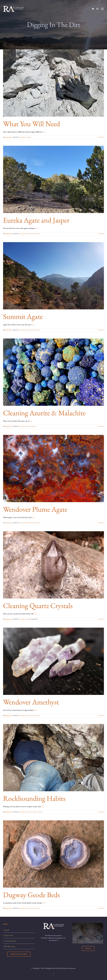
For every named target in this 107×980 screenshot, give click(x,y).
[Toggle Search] (97, 9)
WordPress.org (10, 946)
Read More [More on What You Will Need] (101, 137)
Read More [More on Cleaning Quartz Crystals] (101, 619)
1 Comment (28, 137)
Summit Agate (23, 316)
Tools (31, 812)
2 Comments (36, 523)
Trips (31, 234)
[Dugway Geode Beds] (53, 854)
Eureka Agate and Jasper (36, 220)
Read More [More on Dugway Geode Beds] (101, 908)
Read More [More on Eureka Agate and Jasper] (101, 234)
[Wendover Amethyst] (53, 661)
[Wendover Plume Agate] (53, 469)
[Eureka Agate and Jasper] (53, 179)
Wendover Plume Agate (35, 509)
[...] (44, 132)
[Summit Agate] (53, 276)
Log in (7, 930)
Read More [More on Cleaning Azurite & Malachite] (101, 426)
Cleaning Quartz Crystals (38, 606)
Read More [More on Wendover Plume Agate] (101, 523)
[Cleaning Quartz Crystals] (53, 565)
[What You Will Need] (53, 83)
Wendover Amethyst (31, 702)
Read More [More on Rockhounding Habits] (101, 812)
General (22, 137)
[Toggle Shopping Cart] (93, 9)
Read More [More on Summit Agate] (101, 330)
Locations (27, 234)
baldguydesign (8, 137)
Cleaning (22, 426)
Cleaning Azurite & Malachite (44, 413)
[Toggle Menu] (102, 9)
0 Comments (36, 234)
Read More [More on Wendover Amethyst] (101, 715)
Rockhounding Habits (34, 798)
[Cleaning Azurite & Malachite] (53, 372)
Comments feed (10, 941)
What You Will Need (32, 124)
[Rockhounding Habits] (53, 758)
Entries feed (9, 935)
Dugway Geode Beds (31, 895)
